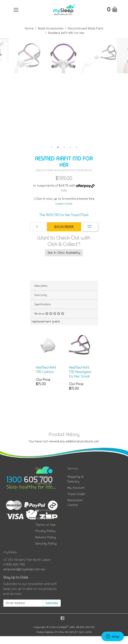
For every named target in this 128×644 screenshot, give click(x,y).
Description (41, 286)
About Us (42, 477)
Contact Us (44, 483)
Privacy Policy (45, 531)
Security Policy (46, 543)
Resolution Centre (75, 503)
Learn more (64, 204)
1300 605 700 (14, 564)
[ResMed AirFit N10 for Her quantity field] (38, 227)
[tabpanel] (36, 56)
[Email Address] (23, 603)
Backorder (64, 227)
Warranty (41, 295)
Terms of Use (45, 525)
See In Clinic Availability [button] (64, 253)
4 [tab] (70, 147)
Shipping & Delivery (75, 479)
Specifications (42, 304)
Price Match (44, 518)
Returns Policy (46, 537)
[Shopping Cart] (112, 10)
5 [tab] (77, 147)
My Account (76, 488)
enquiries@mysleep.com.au (24, 569)
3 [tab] (64, 147)
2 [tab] (58, 147)
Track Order (76, 494)
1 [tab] (52, 147)
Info (64, 191)
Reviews (49, 313)
